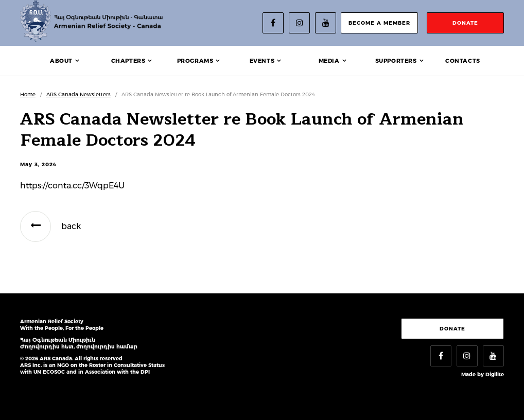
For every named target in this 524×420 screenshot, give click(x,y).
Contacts (463, 61)
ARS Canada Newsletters (78, 94)
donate (465, 23)
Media (329, 61)
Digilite (495, 374)
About (61, 61)
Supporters (396, 61)
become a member (379, 23)
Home (28, 94)
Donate (452, 329)
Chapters (128, 61)
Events (262, 61)
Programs (195, 61)
